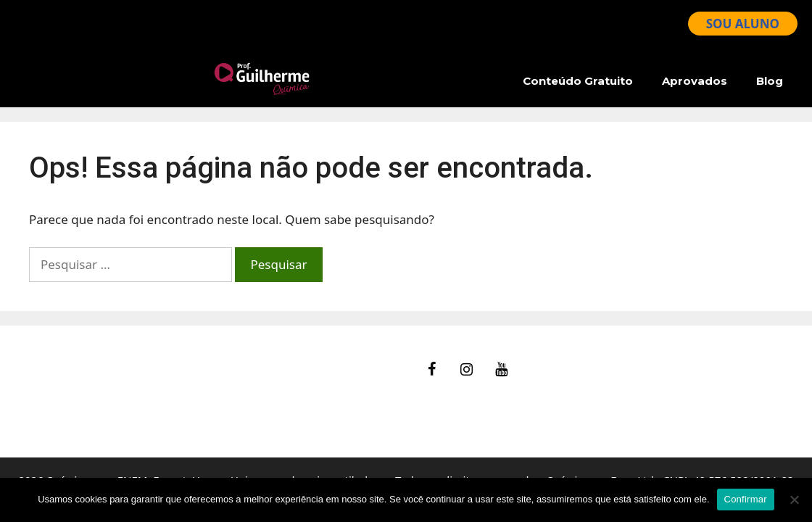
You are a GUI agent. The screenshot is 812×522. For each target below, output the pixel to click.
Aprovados (695, 81)
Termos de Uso (72, 401)
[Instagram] (467, 370)
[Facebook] (432, 370)
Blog (770, 81)
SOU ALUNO (743, 24)
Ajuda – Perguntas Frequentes (116, 382)
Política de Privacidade (94, 419)
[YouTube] (502, 370)
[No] (794, 500)
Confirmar (746, 499)
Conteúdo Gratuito (578, 81)
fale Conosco (66, 364)
